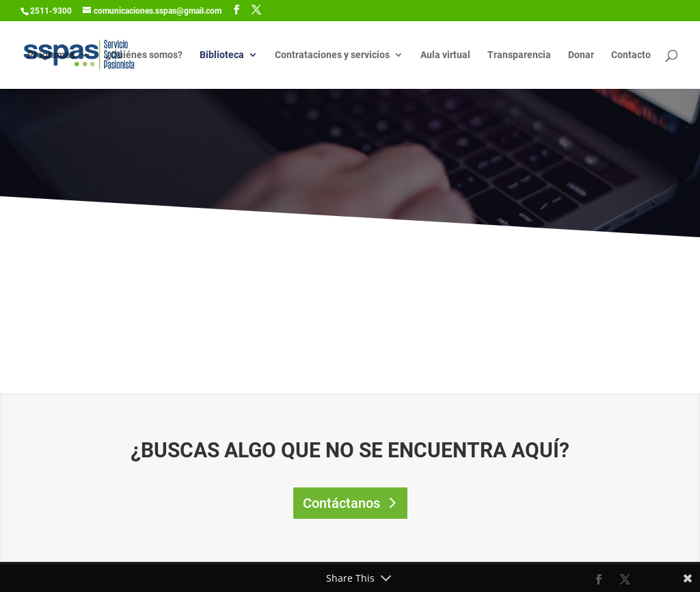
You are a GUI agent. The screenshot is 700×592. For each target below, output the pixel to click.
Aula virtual (445, 55)
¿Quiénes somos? (144, 55)
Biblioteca (222, 55)
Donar (581, 55)
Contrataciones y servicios (332, 55)
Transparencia (519, 55)
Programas (51, 55)
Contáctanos (341, 503)
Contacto (631, 55)
